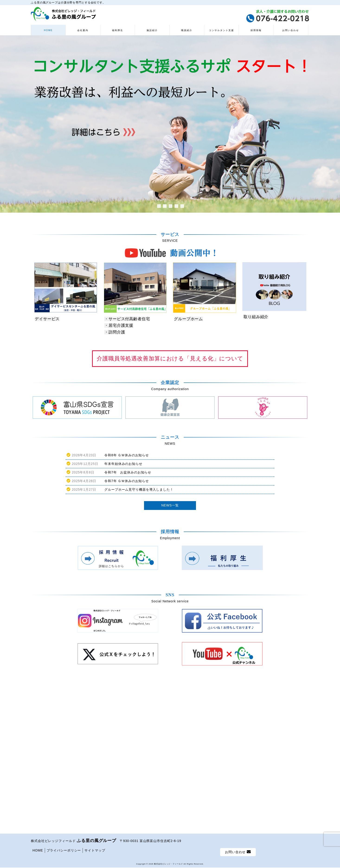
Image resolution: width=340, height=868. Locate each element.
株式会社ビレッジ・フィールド (168, 716)
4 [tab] (176, 206)
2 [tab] (165, 206)
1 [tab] (159, 206)
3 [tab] (171, 206)
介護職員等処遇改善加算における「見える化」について (170, 358)
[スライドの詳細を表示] (170, 124)
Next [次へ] (334, 124)
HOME (38, 703)
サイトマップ (95, 703)
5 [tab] (182, 206)
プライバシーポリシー (64, 703)
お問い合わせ (238, 704)
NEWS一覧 (170, 505)
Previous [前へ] (6, 124)
